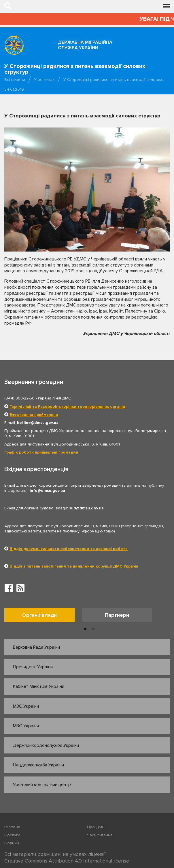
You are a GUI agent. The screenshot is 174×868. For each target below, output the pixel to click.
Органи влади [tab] (39, 615)
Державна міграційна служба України (85, 45)
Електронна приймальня (34, 415)
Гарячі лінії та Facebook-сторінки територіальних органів (67, 407)
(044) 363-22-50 (19, 398)
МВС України (26, 726)
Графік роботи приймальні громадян (41, 452)
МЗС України (26, 706)
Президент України (33, 667)
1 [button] (85, 629)
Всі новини (15, 80)
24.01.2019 (14, 89)
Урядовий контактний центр (42, 785)
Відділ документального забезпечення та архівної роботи (69, 549)
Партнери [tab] (117, 615)
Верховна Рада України (36, 647)
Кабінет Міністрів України (39, 686)
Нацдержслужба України (38, 765)
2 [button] (93, 629)
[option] (43, 616)
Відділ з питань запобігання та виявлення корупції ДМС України (74, 566)
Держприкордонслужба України (46, 745)
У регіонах (44, 80)
